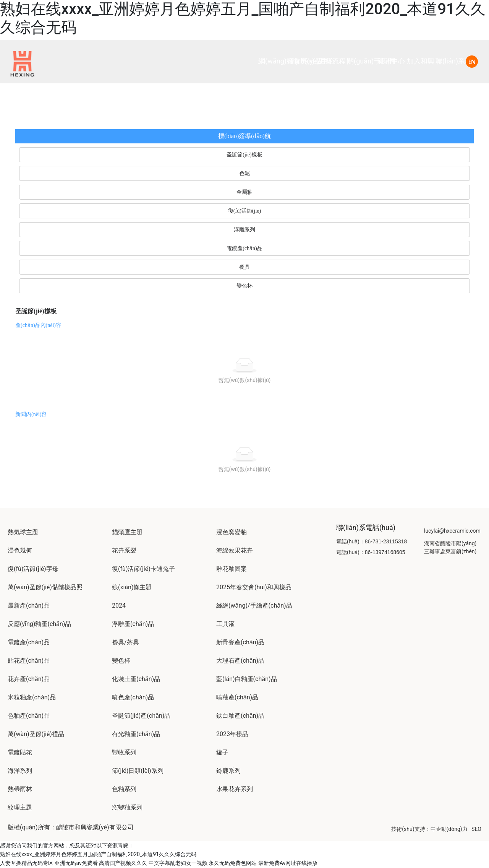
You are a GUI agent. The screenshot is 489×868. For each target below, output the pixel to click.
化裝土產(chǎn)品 (136, 679)
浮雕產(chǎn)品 (133, 624)
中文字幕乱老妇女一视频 (178, 863)
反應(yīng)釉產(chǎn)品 (39, 624)
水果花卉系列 (235, 789)
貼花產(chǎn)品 (29, 661)
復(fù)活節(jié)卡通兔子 (143, 569)
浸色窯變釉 (232, 532)
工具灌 (225, 624)
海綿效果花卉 (235, 550)
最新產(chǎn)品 (29, 605)
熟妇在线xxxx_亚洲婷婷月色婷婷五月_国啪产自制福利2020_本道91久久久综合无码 (98, 854)
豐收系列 (124, 752)
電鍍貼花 (20, 752)
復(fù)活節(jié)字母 (33, 569)
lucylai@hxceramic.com (452, 531)
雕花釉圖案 (232, 569)
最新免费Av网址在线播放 (288, 863)
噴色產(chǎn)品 (133, 697)
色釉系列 (124, 789)
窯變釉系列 (127, 807)
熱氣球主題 (23, 532)
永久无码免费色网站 (233, 863)
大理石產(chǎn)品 (240, 661)
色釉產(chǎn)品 (29, 716)
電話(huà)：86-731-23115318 (372, 541)
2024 (119, 605)
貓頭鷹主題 (127, 532)
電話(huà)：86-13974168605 (371, 552)
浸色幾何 (20, 550)
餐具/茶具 (125, 642)
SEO (476, 829)
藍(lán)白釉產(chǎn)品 (247, 679)
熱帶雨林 (20, 789)
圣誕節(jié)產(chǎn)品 (141, 716)
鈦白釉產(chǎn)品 (240, 716)
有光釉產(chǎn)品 (136, 734)
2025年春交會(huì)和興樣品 (254, 587)
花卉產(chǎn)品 (29, 679)
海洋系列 (20, 771)
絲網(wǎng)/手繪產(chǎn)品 (254, 605)
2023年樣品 (232, 734)
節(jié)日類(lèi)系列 (138, 771)
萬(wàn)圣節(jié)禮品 (36, 734)
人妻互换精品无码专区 (27, 863)
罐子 (222, 752)
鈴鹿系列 (228, 771)
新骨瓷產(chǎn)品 (240, 642)
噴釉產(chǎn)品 (237, 697)
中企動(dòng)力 (449, 829)
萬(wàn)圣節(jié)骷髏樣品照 (45, 587)
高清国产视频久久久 (123, 863)
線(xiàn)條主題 (132, 587)
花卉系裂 (124, 550)
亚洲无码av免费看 (76, 863)
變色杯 (121, 661)
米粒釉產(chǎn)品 (32, 697)
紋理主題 (20, 807)
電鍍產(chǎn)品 (29, 642)
